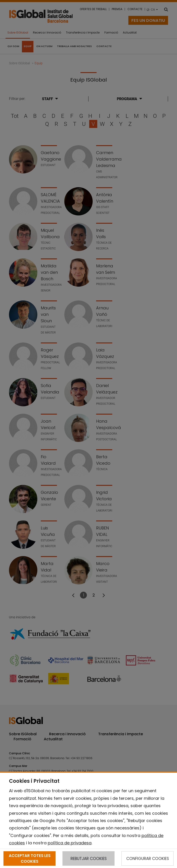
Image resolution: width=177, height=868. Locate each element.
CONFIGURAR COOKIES (148, 859)
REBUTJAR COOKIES (89, 859)
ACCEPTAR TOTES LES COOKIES (30, 858)
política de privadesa (70, 843)
